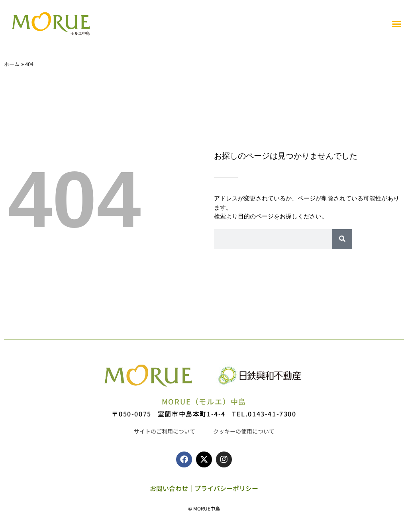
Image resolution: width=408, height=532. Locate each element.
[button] (397, 24)
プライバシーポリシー (226, 488)
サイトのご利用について (165, 431)
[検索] (342, 239)
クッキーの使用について (244, 431)
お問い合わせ (169, 488)
